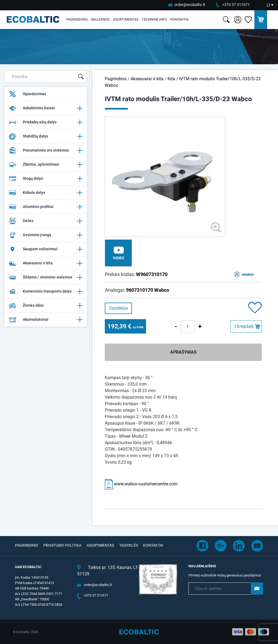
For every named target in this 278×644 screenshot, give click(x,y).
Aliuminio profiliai (46, 207)
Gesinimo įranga (46, 235)
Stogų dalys (46, 179)
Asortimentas (126, 19)
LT (268, 5)
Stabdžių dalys (46, 136)
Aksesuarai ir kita (46, 263)
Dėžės (46, 221)
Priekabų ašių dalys (46, 122)
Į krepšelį (244, 326)
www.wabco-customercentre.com (141, 484)
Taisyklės (129, 545)
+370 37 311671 (236, 5)
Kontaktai (179, 19)
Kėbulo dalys (46, 193)
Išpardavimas (27, 94)
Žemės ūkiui (46, 306)
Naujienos (100, 19)
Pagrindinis (77, 19)
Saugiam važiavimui (46, 249)
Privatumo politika (62, 545)
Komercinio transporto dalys (46, 291)
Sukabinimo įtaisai (46, 108)
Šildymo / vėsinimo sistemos (46, 277)
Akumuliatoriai (46, 320)
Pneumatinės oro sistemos (46, 150)
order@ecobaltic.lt (190, 5)
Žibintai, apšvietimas (46, 165)
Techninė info (154, 19)
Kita (171, 79)
